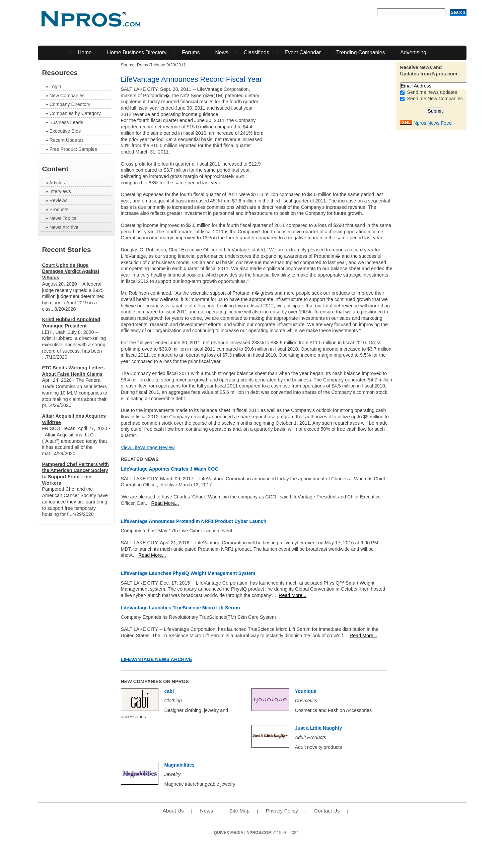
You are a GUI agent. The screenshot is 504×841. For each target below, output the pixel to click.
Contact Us (327, 811)
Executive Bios (65, 131)
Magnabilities (180, 765)
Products (59, 209)
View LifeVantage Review (148, 447)
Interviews (60, 191)
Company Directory (70, 104)
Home (85, 52)
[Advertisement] (337, 133)
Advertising (413, 52)
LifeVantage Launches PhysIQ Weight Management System (188, 573)
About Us (173, 811)
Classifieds (257, 52)
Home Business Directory (137, 52)
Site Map (239, 811)
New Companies (67, 96)
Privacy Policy (282, 811)
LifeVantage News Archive (157, 659)
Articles (57, 183)
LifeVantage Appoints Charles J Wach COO (170, 469)
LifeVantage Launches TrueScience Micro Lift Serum (181, 608)
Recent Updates (66, 140)
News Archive (64, 227)
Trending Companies (361, 52)
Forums (191, 52)
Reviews (58, 200)
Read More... (165, 503)
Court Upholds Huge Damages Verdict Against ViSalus (71, 271)
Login (55, 86)
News (222, 52)
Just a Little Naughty (319, 728)
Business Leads (66, 122)
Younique (306, 691)
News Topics (63, 218)
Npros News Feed (432, 123)
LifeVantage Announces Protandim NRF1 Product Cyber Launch (194, 521)
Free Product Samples (73, 149)
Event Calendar (303, 52)
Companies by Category (75, 113)
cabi (169, 691)
